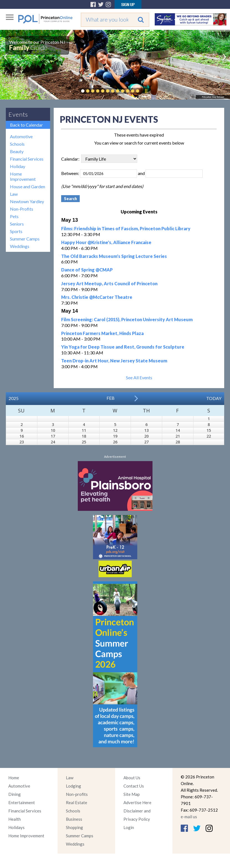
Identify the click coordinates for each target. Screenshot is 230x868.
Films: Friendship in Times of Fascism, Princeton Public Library (126, 228)
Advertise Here (137, 802)
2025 (14, 398)
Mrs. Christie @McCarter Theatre (97, 297)
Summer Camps (25, 239)
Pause (146, 91)
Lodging (73, 786)
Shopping (74, 827)
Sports (16, 231)
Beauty (17, 151)
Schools (17, 144)
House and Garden (28, 186)
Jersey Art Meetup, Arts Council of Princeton (109, 283)
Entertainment (22, 802)
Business (74, 819)
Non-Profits (22, 209)
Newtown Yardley (27, 201)
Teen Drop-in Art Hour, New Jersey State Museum (114, 361)
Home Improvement (23, 176)
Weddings (20, 246)
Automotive (21, 136)
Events (18, 114)
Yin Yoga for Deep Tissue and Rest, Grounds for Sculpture (123, 347)
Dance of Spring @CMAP (87, 270)
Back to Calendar (26, 125)
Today (214, 398)
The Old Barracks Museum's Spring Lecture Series (114, 256)
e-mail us (189, 817)
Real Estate (77, 802)
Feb (111, 398)
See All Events (139, 377)
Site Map (132, 794)
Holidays (16, 827)
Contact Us (134, 786)
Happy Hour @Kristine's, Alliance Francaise (106, 242)
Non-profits (77, 794)
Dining (15, 794)
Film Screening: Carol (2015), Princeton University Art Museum (127, 319)
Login (129, 827)
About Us (132, 778)
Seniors (17, 224)
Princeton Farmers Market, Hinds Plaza (102, 333)
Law (14, 194)
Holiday (18, 166)
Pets (14, 216)
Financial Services (27, 159)
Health (15, 819)
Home (14, 778)
